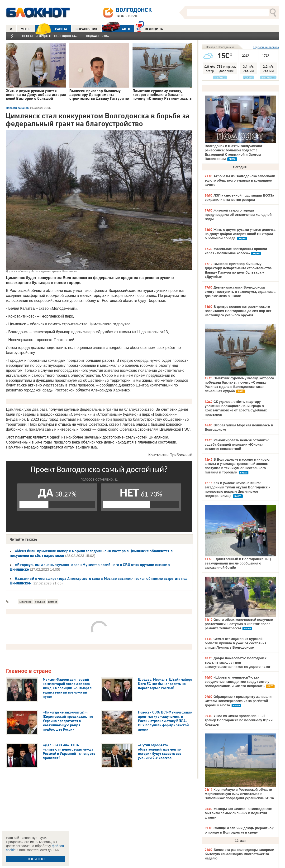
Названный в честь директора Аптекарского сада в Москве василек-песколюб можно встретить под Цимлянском (99, 581)
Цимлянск (26, 602)
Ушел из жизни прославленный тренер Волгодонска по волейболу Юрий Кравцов (239, 720)
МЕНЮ (26, 29)
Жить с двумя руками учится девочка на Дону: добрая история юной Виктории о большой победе (240, 234)
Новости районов (17, 108)
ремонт (53, 602)
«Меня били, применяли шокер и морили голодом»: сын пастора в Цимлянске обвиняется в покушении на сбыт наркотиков (91, 553)
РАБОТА (51, 29)
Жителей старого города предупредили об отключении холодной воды (238, 215)
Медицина (150, 28)
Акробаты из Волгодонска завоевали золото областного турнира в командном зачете (240, 180)
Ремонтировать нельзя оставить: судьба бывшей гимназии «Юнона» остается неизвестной (237, 444)
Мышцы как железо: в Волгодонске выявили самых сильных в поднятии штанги (238, 813)
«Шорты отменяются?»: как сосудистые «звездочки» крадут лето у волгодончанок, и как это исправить (237, 682)
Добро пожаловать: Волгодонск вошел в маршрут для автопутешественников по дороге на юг (238, 662)
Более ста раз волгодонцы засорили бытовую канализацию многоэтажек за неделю (240, 854)
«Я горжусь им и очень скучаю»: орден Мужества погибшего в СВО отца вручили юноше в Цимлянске (90, 567)
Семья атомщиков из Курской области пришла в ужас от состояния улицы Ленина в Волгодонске (236, 643)
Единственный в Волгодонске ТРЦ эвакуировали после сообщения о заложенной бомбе (238, 563)
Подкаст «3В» (97, 36)
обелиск (40, 602)
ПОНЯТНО (36, 859)
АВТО (116, 29)
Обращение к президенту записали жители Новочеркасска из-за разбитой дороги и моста (238, 701)
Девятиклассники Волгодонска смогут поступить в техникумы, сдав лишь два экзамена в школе (240, 292)
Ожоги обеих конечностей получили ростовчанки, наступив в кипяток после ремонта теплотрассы (239, 624)
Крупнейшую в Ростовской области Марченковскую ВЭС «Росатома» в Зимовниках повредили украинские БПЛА (239, 794)
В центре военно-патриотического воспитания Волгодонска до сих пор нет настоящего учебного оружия (238, 311)
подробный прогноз (266, 47)
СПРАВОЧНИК (86, 29)
